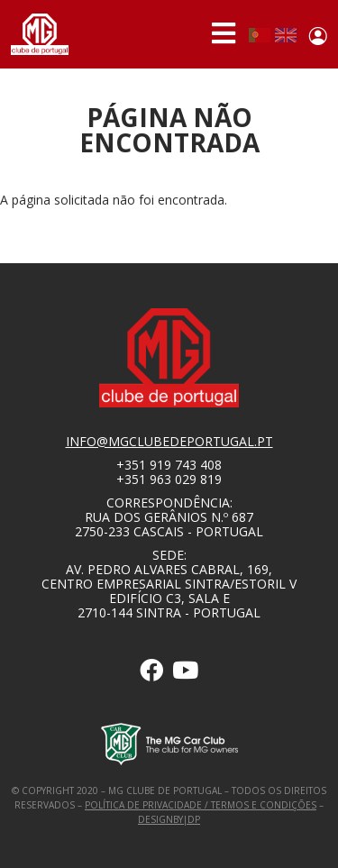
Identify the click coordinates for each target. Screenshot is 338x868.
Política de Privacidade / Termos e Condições (201, 805)
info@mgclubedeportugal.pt (169, 441)
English (286, 35)
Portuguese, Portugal (260, 35)
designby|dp (169, 819)
